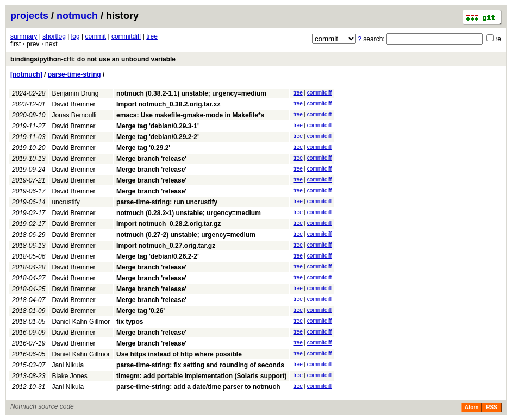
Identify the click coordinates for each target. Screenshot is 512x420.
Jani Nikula (68, 365)
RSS (492, 407)
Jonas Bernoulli (74, 115)
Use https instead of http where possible (179, 354)
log (76, 36)
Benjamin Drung (75, 93)
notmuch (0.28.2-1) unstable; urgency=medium (189, 213)
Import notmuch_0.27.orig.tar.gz (166, 246)
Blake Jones (69, 376)
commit (95, 36)
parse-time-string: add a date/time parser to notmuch (198, 387)
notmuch (77, 16)
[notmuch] (26, 74)
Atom (472, 407)
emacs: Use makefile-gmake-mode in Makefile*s (190, 115)
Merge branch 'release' (151, 159)
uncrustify (65, 202)
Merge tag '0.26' (141, 311)
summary (24, 36)
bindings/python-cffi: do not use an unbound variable (93, 59)
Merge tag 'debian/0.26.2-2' (158, 256)
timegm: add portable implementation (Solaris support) (201, 376)
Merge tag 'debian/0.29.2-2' (158, 137)
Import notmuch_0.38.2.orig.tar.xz (168, 104)
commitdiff (126, 36)
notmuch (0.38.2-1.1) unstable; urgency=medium (191, 93)
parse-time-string (74, 74)
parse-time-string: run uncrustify (167, 202)
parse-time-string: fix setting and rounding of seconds (200, 365)
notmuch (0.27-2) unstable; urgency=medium (186, 235)
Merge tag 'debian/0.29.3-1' (158, 126)
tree (152, 36)
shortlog (54, 36)
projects (29, 16)
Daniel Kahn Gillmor (81, 322)
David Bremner (73, 104)
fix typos (130, 322)
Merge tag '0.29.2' (143, 148)
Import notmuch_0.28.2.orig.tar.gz (168, 224)
